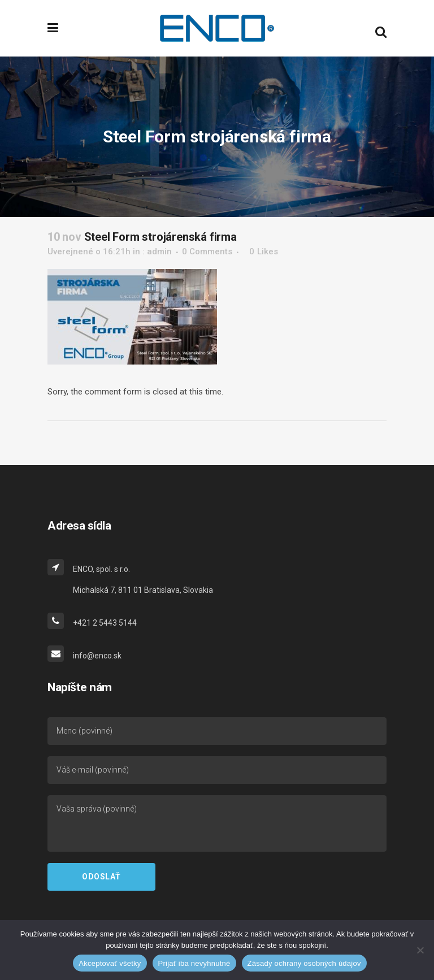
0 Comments (207, 251)
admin (159, 251)
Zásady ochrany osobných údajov (304, 963)
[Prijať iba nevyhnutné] (420, 950)
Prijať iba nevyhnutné (194, 963)
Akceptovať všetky (110, 963)
